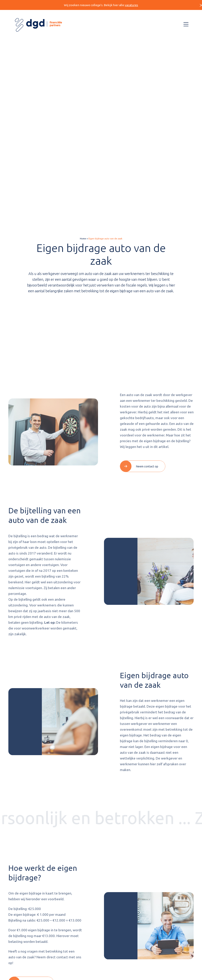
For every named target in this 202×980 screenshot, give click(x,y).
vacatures (131, 5)
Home (83, 239)
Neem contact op (147, 466)
